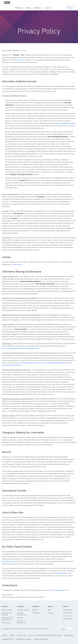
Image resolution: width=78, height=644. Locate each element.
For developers (67, 619)
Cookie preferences (40, 639)
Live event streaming (23, 610)
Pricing (28, 8)
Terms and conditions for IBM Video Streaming (45, 635)
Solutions (37, 8)
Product (18, 8)
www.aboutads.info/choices (32, 363)
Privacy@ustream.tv (9, 561)
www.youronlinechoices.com (12, 365)
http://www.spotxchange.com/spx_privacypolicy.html (20, 348)
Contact (4, 635)
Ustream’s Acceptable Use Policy (64, 123)
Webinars (35, 610)
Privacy (12, 635)
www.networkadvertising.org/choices (56, 363)
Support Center (68, 613)
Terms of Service (18, 60)
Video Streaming (6, 610)
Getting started (68, 610)
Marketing (20, 618)
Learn (47, 8)
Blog (49, 610)
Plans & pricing (6, 623)
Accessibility (69, 635)
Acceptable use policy (23, 639)
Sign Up (70, 8)
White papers (36, 613)
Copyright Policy (7, 639)
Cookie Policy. (17, 264)
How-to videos (67, 616)
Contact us (51, 613)
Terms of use (21, 635)
